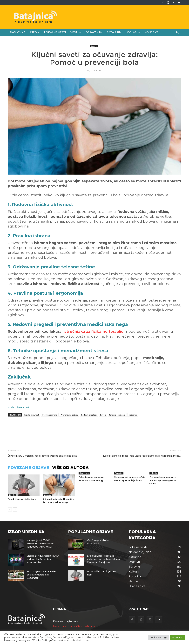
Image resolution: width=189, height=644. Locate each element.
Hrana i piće (84, 473)
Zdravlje (94, 46)
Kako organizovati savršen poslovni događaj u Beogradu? (42, 575)
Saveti (103, 415)
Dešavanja (94, 32)
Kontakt (151, 32)
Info (35, 32)
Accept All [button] (178, 637)
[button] (177, 32)
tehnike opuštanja (117, 415)
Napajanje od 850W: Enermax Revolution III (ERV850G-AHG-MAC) (40, 543)
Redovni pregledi (89, 415)
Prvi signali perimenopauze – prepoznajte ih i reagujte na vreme (164, 480)
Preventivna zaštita (69, 415)
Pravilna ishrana (50, 415)
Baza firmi (114, 32)
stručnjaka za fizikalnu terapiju (94, 331)
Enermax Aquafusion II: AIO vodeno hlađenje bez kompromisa (43, 559)
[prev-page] (10, 509)
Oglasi (133, 32)
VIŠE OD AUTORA (70, 468)
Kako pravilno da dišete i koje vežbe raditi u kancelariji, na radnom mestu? (142, 456)
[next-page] (15, 509)
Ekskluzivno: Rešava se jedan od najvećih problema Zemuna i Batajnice (103, 559)
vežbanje (133, 415)
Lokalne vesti (55, 32)
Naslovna (18, 32)
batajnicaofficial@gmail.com (74, 626)
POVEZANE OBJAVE (28, 468)
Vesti (76, 32)
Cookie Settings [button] (158, 637)
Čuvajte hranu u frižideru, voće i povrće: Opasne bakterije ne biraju (43, 456)
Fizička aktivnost (32, 415)
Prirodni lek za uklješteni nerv (22, 499)
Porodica (119, 473)
